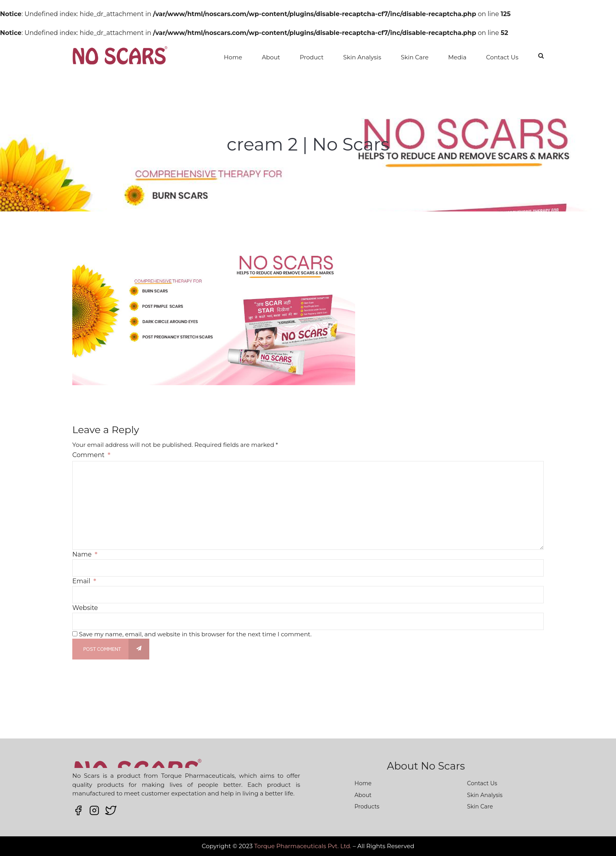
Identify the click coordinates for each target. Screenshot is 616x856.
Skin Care (415, 57)
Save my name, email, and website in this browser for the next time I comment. (195, 634)
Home (233, 57)
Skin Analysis (362, 57)
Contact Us (502, 57)
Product (312, 57)
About (271, 57)
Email (84, 581)
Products (367, 806)
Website (85, 608)
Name (85, 554)
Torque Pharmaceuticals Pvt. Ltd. (303, 846)
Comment (91, 455)
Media (457, 57)
